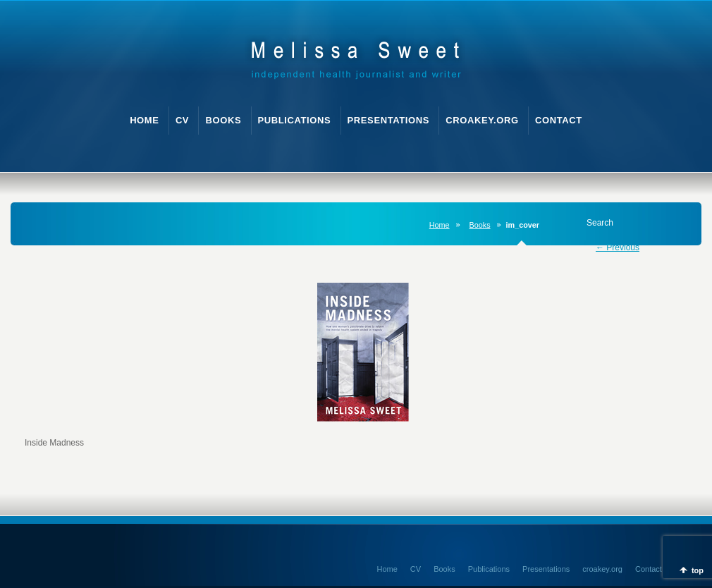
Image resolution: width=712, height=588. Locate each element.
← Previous (618, 247)
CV (416, 569)
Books (480, 225)
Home (440, 225)
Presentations (546, 569)
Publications (489, 569)
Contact (649, 569)
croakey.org (602, 569)
